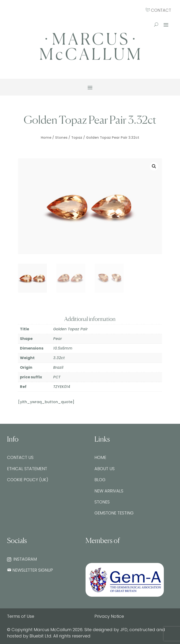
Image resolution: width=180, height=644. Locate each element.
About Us (105, 469)
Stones (61, 138)
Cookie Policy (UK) (28, 480)
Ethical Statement (27, 469)
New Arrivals (109, 491)
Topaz (77, 138)
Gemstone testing (114, 513)
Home (46, 138)
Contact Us (20, 457)
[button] (154, 166)
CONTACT (158, 10)
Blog (100, 480)
